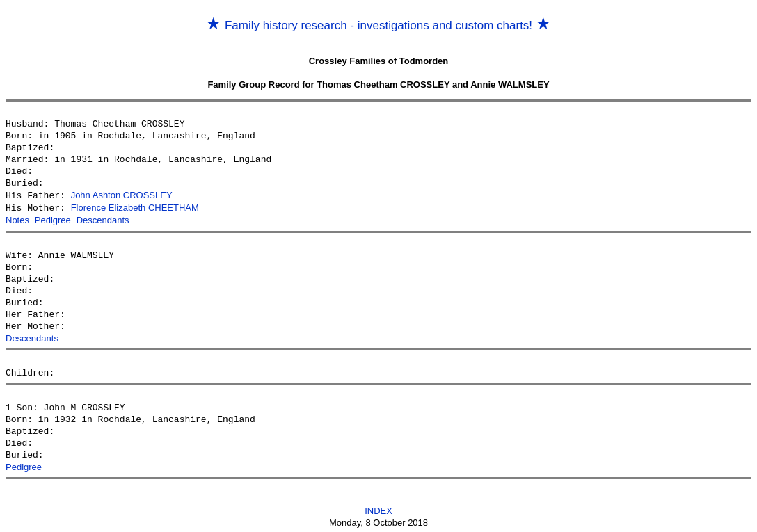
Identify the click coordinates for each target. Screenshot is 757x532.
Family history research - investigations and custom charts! (378, 25)
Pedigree (53, 219)
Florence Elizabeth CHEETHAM (135, 207)
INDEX (378, 509)
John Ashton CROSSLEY (122, 195)
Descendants (103, 219)
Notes (17, 219)
